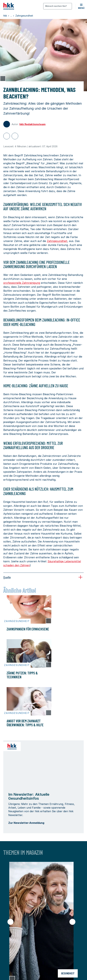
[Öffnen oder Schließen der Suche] (58, 6)
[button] (81, 6)
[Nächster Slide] (72, 922)
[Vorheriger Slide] (10, 922)
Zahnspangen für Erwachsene (28, 629)
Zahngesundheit (57, 241)
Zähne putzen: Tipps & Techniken (22, 675)
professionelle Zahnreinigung (22, 283)
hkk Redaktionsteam (32, 124)
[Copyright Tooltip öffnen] (3, 79)
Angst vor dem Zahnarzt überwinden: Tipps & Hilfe (25, 723)
